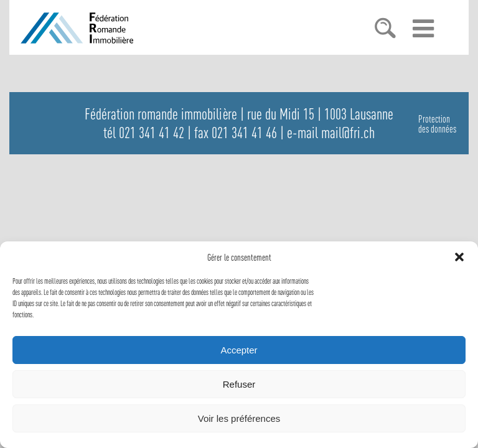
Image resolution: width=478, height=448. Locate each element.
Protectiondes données (437, 124)
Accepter (239, 350)
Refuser (239, 384)
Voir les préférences (239, 418)
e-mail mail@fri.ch (331, 133)
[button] (459, 257)
